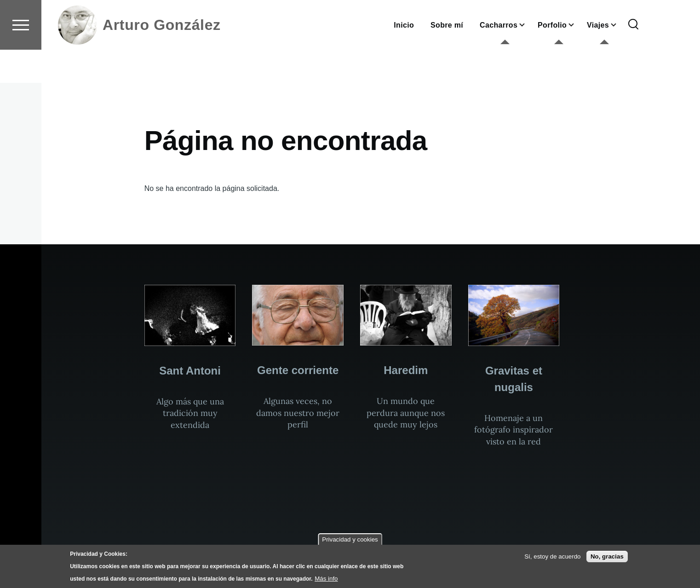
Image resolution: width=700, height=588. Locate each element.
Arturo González (162, 58)
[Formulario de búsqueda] (633, 58)
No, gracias (607, 556)
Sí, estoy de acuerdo (552, 556)
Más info (326, 579)
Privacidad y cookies (350, 539)
